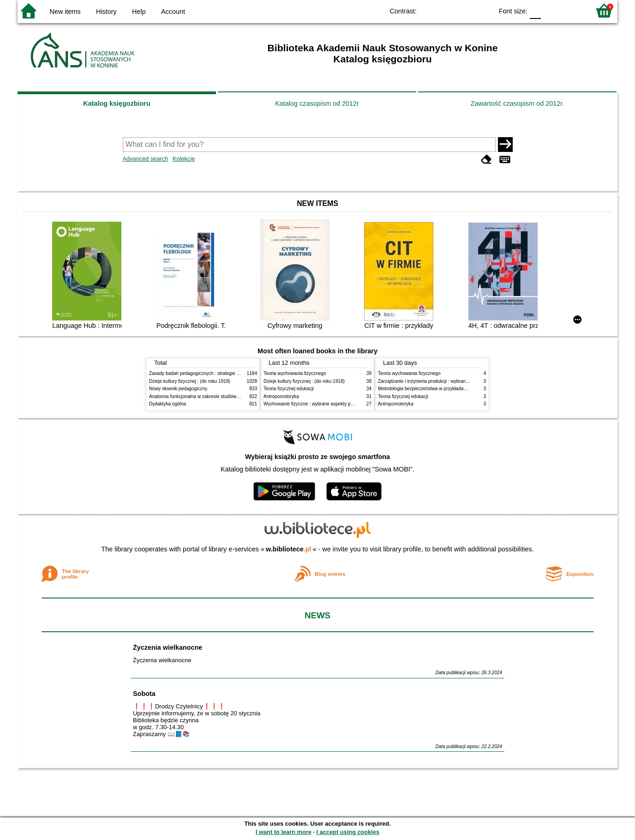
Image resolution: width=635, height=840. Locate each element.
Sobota (144, 694)
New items (65, 12)
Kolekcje (184, 159)
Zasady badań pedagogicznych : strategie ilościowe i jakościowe (215, 373)
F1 (551, 10)
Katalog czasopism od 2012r (317, 103)
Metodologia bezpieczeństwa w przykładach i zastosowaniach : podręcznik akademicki (467, 389)
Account (173, 12)
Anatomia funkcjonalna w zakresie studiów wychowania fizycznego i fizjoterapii (230, 396)
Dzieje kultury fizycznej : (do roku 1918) (190, 381)
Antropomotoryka (281, 396)
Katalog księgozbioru (117, 103)
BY (483, 10)
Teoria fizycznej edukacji (289, 389)
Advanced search (146, 159)
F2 (572, 10)
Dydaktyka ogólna (168, 404)
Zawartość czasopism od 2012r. (517, 103)
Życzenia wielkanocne (168, 647)
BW (446, 10)
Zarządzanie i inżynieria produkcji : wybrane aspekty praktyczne (444, 381)
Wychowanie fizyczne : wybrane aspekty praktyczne (317, 404)
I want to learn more (284, 832)
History (106, 12)
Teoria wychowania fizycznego (295, 373)
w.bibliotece (289, 549)
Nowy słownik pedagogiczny (178, 389)
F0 (535, 10)
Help (139, 12)
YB (464, 10)
